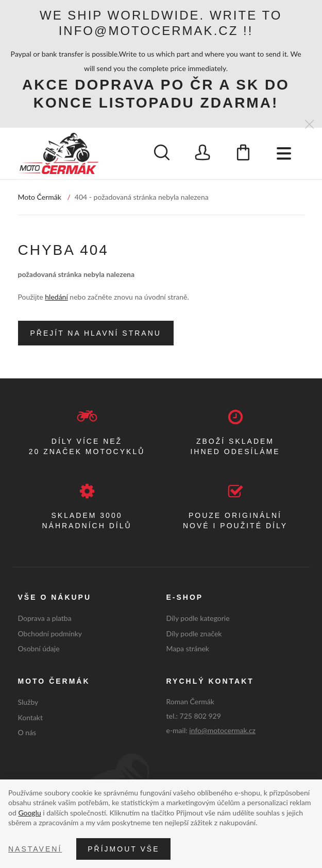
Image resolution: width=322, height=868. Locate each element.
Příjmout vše (123, 849)
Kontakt (31, 717)
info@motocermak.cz (222, 730)
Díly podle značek (194, 633)
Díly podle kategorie (198, 618)
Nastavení (35, 849)
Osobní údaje (39, 648)
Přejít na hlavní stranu (96, 333)
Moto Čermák (40, 197)
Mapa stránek (188, 648)
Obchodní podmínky (50, 633)
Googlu (29, 813)
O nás (27, 732)
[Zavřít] (309, 125)
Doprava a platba (45, 618)
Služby (28, 702)
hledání (56, 297)
